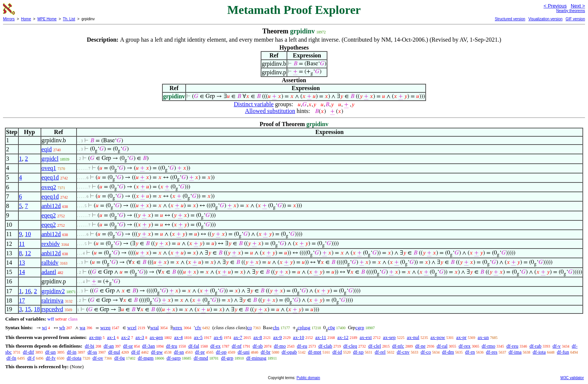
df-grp (227, 358)
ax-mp (95, 337)
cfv (198, 328)
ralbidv (50, 263)
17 (22, 300)
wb (62, 328)
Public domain (308, 378)
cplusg (304, 328)
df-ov (98, 358)
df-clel (375, 346)
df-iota (539, 352)
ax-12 (343, 337)
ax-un (483, 337)
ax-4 (178, 337)
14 (22, 272)
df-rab (535, 346)
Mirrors (9, 19)
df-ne (420, 346)
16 (28, 291)
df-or (128, 346)
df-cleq (350, 346)
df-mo (280, 346)
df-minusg (256, 358)
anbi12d (51, 206)
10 (28, 234)
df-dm (448, 352)
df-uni (244, 352)
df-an (109, 346)
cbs (276, 328)
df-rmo (489, 346)
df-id (337, 352)
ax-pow (438, 337)
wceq (105, 328)
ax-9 (278, 337)
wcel (132, 328)
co (249, 328)
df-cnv (403, 352)
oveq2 (49, 187)
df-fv (51, 358)
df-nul (114, 352)
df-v (556, 346)
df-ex (215, 346)
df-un (50, 352)
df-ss (92, 352)
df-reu (512, 346)
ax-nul (413, 337)
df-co (426, 352)
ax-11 (321, 337)
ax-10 (298, 337)
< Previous (555, 6)
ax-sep (389, 337)
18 (37, 309)
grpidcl (50, 159)
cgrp (360, 328)
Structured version (510, 19)
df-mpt (314, 352)
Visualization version (545, 19)
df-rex (465, 346)
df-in (71, 352)
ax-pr (461, 337)
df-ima (515, 352)
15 (28, 309)
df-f (31, 358)
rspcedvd (52, 309)
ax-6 (218, 337)
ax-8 (258, 337)
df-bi (89, 346)
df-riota (74, 358)
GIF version (575, 19)
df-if (136, 352)
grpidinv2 (53, 291)
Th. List (69, 19)
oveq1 (49, 168)
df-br (265, 352)
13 (22, 263)
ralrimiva (53, 300)
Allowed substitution (270, 111)
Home (26, 19)
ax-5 (198, 337)
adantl (49, 272)
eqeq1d (50, 177)
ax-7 (238, 337)
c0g (331, 328)
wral (154, 328)
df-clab (325, 346)
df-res (492, 352)
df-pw (157, 352)
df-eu (302, 346)
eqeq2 (49, 215)
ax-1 (112, 337)
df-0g (120, 358)
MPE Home (47, 19)
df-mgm (146, 358)
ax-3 (140, 337)
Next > (578, 6)
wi (44, 328)
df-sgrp (174, 358)
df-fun (563, 352)
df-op (221, 352)
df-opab (289, 352)
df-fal (194, 346)
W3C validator (572, 378)
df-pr (200, 352)
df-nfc (398, 346)
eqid (47, 149)
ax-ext (366, 337)
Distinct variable (253, 104)
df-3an (148, 346)
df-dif (28, 352)
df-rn (470, 352)
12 (28, 253)
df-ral (442, 346)
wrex (177, 328)
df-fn (11, 358)
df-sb (258, 346)
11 (22, 244)
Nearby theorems (571, 11)
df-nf (237, 346)
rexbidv (51, 244)
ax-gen (156, 337)
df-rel (380, 352)
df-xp (358, 352)
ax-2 (125, 337)
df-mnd (201, 358)
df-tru (172, 346)
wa (82, 328)
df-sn (179, 352)
